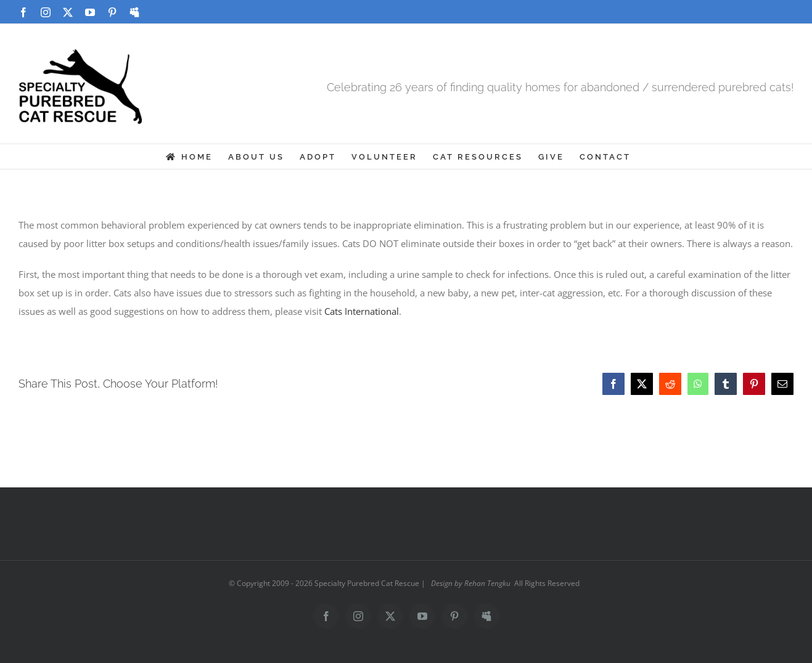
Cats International (362, 311)
